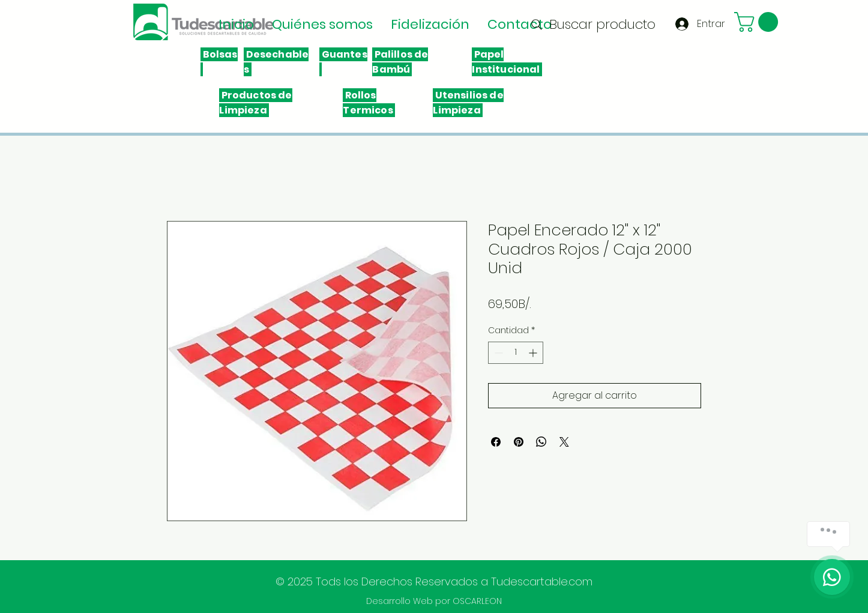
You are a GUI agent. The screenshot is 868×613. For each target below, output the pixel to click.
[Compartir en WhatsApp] (541, 442)
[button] (758, 22)
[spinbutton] (516, 353)
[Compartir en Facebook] (496, 442)
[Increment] (534, 353)
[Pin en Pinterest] (519, 442)
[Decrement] (497, 353)
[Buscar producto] (592, 24)
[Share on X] (564, 442)
